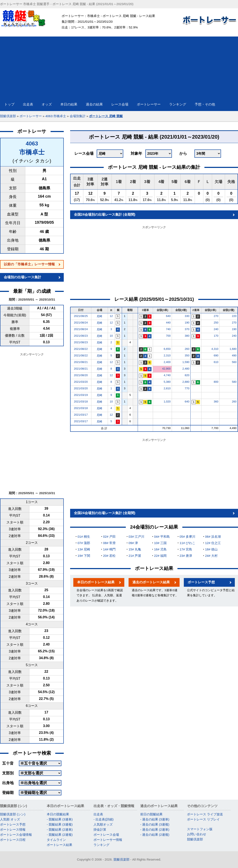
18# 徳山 (211, 549)
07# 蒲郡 (84, 543)
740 (168, 329)
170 (216, 336)
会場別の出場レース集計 (23, 277)
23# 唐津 (186, 556)
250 (216, 323)
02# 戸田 (109, 537)
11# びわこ (187, 543)
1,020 (167, 402)
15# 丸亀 (135, 549)
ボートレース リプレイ (203, 819)
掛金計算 (100, 829)
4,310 (215, 349)
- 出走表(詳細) (103, 819)
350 (187, 355)
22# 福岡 (160, 556)
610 (216, 362)
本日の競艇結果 (58, 814)
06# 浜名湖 (213, 537)
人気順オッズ (103, 824)
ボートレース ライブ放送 (205, 814)
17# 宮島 (186, 549)
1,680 (233, 349)
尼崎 (99, 316)
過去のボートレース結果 (151, 582)
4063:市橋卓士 (56, 116)
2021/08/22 (81, 349)
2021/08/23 (81, 336)
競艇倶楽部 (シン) (13, 814)
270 (216, 316)
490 (234, 355)
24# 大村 (211, 556)
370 (187, 329)
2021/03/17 (81, 415)
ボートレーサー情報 (108, 840)
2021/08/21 (81, 362)
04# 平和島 (162, 537)
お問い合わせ (197, 834)
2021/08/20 (81, 375)
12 (111, 316)
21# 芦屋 (135, 556)
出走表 (98, 814)
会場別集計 (78, 116)
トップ (9, 104)
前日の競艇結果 (151, 814)
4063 (32, 143)
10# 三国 (160, 543)
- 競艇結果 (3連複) (60, 824)
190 (187, 323)
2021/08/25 (81, 316)
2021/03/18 (81, 402)
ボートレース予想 (201, 582)
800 (216, 382)
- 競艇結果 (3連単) (60, 819)
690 (216, 355)
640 (168, 316)
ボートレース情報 (13, 829)
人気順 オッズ (10, 819)
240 (216, 329)
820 (187, 375)
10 (111, 336)
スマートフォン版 (200, 829)
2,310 (167, 355)
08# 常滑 (109, 543)
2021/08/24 (81, 323)
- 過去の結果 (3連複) (155, 824)
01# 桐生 (84, 537)
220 (234, 316)
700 (168, 336)
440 (168, 323)
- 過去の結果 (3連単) (155, 819)
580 (234, 382)
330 (187, 316)
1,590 (186, 362)
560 (234, 362)
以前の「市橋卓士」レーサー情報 (29, 264)
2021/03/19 (81, 395)
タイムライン (56, 840)
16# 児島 (160, 549)
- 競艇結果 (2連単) (60, 829)
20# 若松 (109, 556)
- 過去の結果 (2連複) (155, 835)
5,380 (167, 382)
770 (187, 388)
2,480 (186, 369)
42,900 (166, 369)
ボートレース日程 (13, 840)
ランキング (101, 845)
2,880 (186, 382)
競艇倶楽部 (8, 116)
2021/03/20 (81, 382)
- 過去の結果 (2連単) (155, 829)
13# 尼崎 (84, 549)
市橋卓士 (32, 152)
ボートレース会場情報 (16, 835)
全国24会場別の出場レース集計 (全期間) (105, 215)
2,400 (167, 362)
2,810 (167, 388)
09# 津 (133, 543)
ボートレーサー (31, 116)
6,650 (167, 349)
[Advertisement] (119, 66)
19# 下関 (84, 556)
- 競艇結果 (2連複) (60, 835)
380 (187, 336)
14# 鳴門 (109, 549)
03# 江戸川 (136, 537)
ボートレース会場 (106, 835)
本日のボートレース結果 (96, 582)
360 (216, 402)
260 (187, 349)
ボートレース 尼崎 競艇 (106, 116)
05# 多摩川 (187, 537)
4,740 (167, 375)
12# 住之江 (213, 543)
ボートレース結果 (59, 845)
